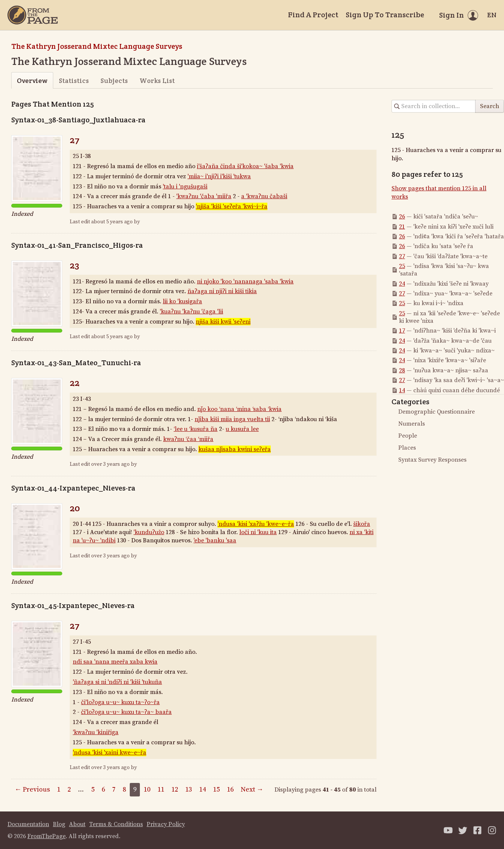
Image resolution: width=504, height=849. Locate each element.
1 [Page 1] (59, 790)
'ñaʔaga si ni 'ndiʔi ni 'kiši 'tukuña (117, 682)
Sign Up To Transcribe (385, 15)
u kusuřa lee (242, 429)
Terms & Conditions (116, 824)
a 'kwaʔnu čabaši (264, 196)
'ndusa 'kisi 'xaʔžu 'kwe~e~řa (256, 524)
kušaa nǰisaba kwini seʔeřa (235, 449)
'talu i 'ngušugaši (185, 187)
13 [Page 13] (189, 790)
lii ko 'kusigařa (182, 301)
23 (74, 265)
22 (75, 383)
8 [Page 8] (124, 790)
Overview (32, 81)
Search (490, 106)
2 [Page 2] (69, 790)
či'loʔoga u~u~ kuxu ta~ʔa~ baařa (126, 712)
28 (402, 370)
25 (402, 266)
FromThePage (46, 836)
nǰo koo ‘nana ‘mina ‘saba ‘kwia (239, 409)
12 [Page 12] (175, 790)
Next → (252, 790)
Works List (157, 81)
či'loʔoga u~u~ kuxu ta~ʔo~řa (120, 702)
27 (75, 140)
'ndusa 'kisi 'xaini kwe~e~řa (109, 753)
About (77, 824)
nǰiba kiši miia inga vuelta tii (232, 419)
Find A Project (313, 15)
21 (402, 227)
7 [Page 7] (114, 790)
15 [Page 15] (216, 790)
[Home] (33, 15)
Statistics (74, 81)
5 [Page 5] (93, 790)
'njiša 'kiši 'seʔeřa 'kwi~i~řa (232, 206)
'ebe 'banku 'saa (215, 540)
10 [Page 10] (147, 790)
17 (402, 331)
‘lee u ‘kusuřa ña (196, 429)
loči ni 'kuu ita (258, 532)
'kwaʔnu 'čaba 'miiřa (204, 196)
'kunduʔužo (149, 532)
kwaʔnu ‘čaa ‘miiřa (188, 439)
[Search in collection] (434, 106)
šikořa (362, 524)
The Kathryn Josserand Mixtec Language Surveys (97, 46)
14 (402, 390)
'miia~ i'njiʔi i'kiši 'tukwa (219, 176)
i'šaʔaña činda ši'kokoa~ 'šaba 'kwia (245, 166)
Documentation (28, 824)
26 (402, 217)
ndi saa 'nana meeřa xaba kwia (115, 662)
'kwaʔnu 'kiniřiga (96, 732)
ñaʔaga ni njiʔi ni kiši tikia (222, 291)
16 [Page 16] (230, 790)
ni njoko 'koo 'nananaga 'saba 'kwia (245, 281)
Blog (59, 824)
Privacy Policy (166, 824)
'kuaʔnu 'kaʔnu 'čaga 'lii (191, 312)
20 (75, 508)
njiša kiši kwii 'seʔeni (223, 322)
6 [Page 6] (103, 790)
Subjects (114, 81)
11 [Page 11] (161, 790)
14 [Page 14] (202, 790)
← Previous (32, 790)
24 (402, 284)
